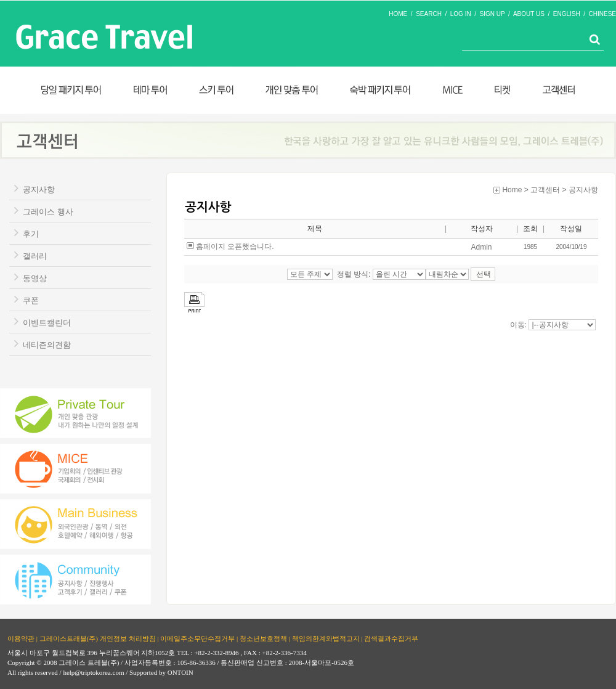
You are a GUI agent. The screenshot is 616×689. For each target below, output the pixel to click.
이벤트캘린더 (47, 323)
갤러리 (35, 256)
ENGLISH (567, 14)
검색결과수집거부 (391, 638)
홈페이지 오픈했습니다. (235, 247)
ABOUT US (529, 14)
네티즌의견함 (47, 345)
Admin (481, 247)
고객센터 (545, 190)
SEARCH (429, 14)
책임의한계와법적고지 (326, 638)
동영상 (35, 278)
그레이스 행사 (48, 212)
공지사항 (39, 190)
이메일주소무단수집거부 (197, 638)
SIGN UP (492, 14)
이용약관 (21, 638)
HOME (398, 14)
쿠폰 (31, 300)
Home (512, 190)
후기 (31, 234)
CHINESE (602, 14)
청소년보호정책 (263, 638)
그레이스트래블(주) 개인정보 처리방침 (98, 638)
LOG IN (461, 14)
